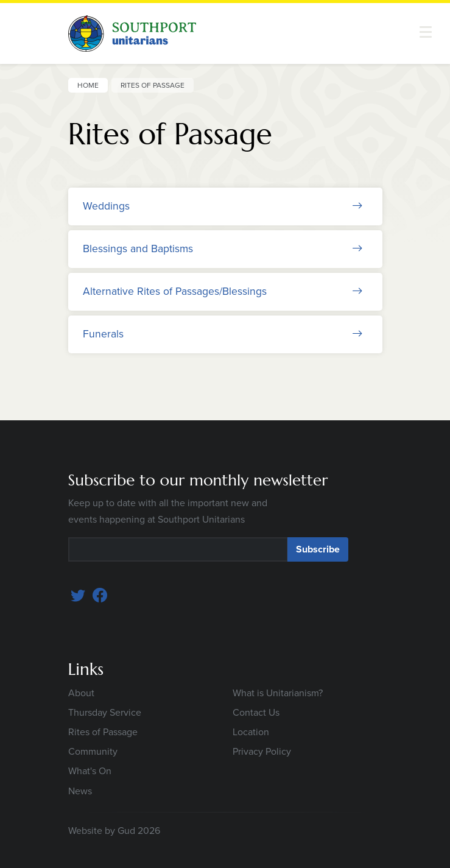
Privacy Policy (262, 751)
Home (88, 85)
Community (93, 751)
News (80, 791)
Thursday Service (105, 712)
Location (251, 732)
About (81, 693)
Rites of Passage (103, 732)
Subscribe (318, 549)
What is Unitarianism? (278, 693)
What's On (90, 771)
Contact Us (256, 712)
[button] (426, 32)
